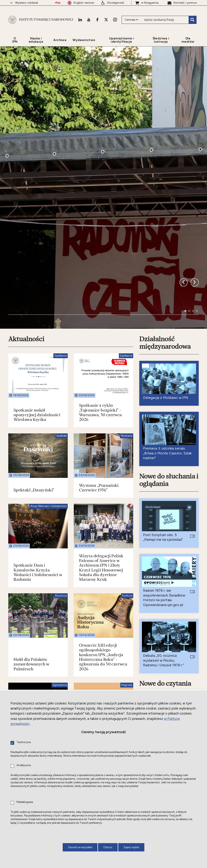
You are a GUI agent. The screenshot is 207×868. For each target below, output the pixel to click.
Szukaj (192, 20)
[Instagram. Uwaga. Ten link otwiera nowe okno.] (115, 20)
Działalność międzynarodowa (165, 205)
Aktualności (26, 201)
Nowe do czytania (165, 546)
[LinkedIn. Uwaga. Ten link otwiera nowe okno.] (80, 20)
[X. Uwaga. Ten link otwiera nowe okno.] (106, 20)
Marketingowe (25, 802)
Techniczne (24, 742)
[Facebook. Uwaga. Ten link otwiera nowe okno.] (97, 20)
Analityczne (24, 765)
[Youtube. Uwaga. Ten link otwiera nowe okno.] (89, 20)
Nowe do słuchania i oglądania (169, 342)
